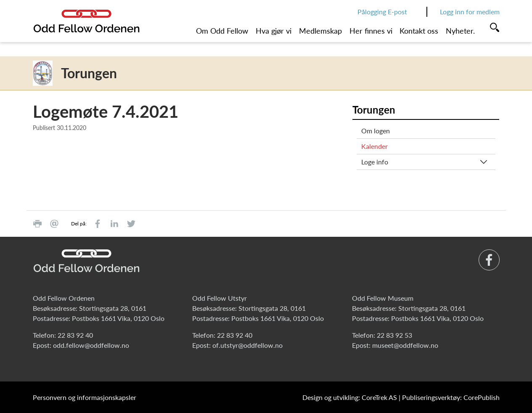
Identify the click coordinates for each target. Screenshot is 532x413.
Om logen (376, 131)
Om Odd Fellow (222, 31)
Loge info (375, 162)
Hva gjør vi (274, 31)
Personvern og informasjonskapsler (85, 397)
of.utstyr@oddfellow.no (247, 345)
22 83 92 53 (394, 335)
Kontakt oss (419, 31)
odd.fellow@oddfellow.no (91, 345)
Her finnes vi (371, 31)
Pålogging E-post (382, 12)
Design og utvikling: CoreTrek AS (350, 397)
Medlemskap (320, 31)
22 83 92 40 (75, 335)
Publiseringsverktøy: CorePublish (451, 397)
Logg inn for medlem (470, 12)
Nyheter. (460, 31)
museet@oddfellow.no (405, 345)
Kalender (375, 146)
